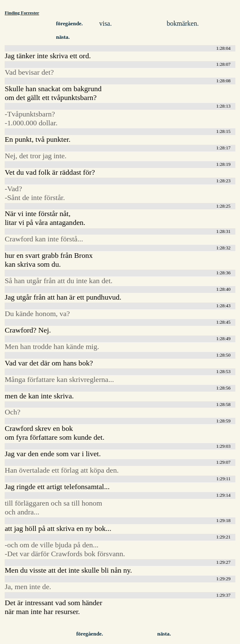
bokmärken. (183, 23)
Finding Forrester (22, 13)
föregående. (69, 24)
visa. (105, 23)
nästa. (63, 37)
